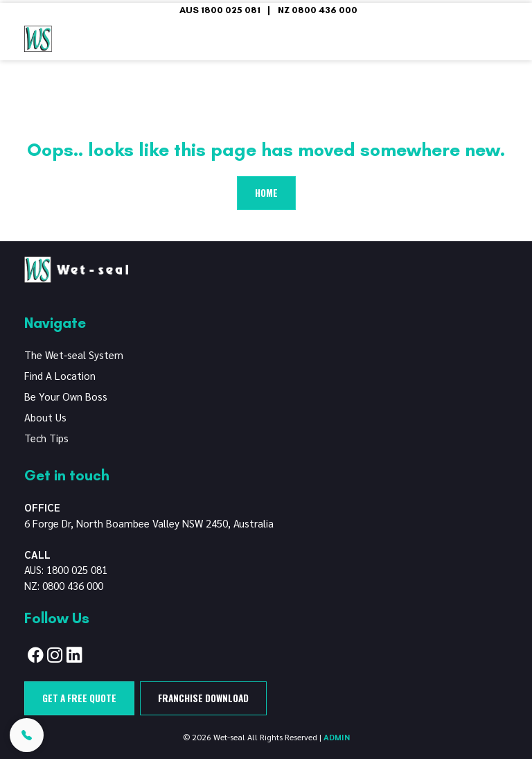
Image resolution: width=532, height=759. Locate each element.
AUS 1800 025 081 (220, 10)
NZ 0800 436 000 (318, 10)
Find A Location (60, 375)
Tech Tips (46, 438)
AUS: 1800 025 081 (66, 569)
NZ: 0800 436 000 (64, 585)
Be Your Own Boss (66, 396)
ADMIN (337, 737)
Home (266, 193)
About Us (45, 417)
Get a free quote (79, 698)
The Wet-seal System (74, 355)
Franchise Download (203, 698)
